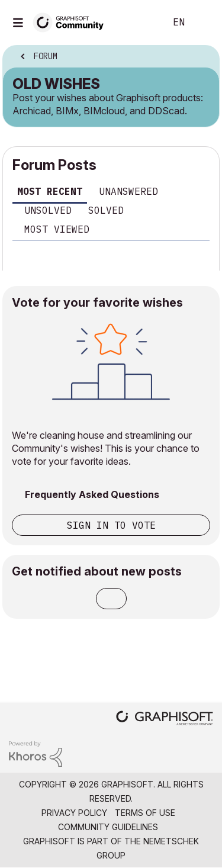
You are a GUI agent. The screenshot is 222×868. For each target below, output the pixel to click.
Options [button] (202, 57)
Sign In (203, 22)
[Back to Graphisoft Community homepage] (72, 22)
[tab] (50, 193)
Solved (106, 210)
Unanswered (128, 191)
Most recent (50, 191)
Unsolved (48, 210)
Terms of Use (145, 813)
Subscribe (111, 599)
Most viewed (57, 229)
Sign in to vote (111, 525)
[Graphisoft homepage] (165, 719)
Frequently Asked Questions (92, 494)
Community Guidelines (108, 827)
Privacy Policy (74, 813)
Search (139, 22)
